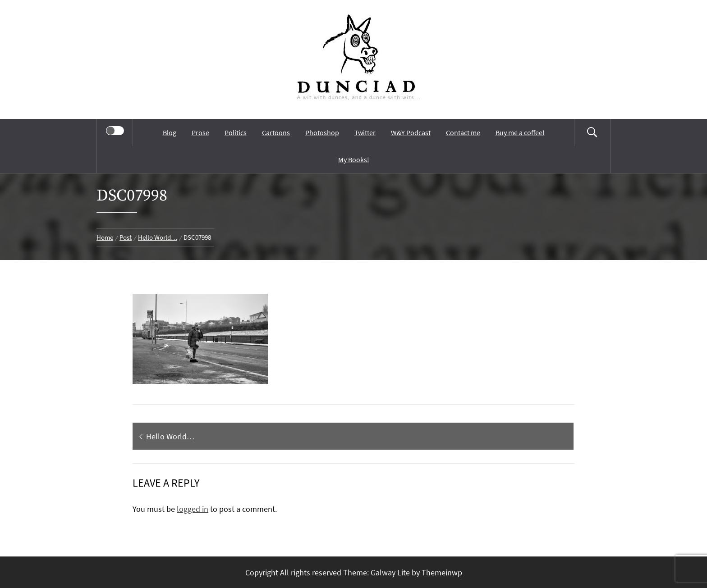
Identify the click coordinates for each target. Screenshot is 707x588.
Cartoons (276, 132)
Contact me (463, 132)
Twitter (365, 132)
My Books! (354, 160)
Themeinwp (442, 572)
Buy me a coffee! (520, 132)
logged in (193, 509)
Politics (236, 132)
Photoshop (322, 132)
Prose (200, 132)
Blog (170, 132)
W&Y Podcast (411, 132)
